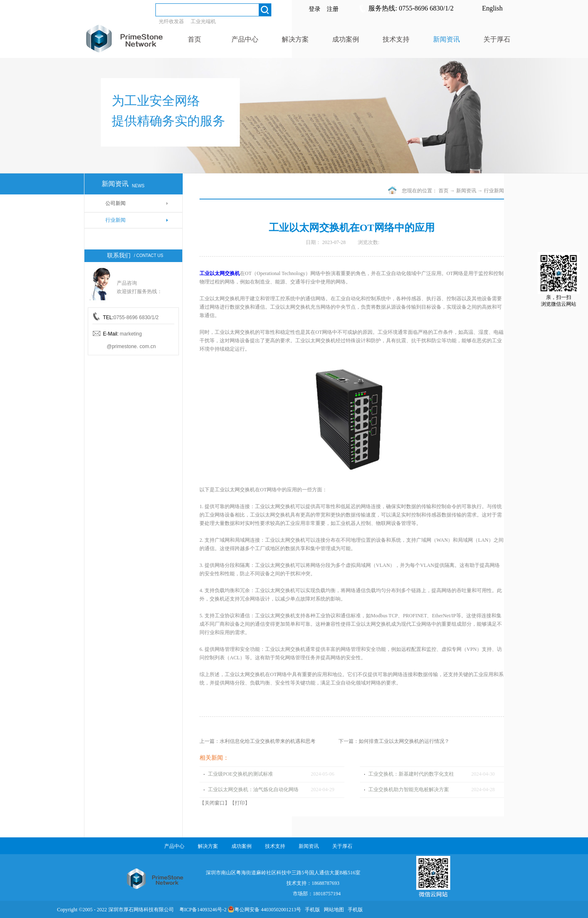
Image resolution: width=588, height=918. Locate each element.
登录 (315, 9)
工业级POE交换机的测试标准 (240, 774)
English (492, 8)
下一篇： (394, 741)
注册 (333, 9)
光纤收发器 (171, 21)
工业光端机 (203, 21)
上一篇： (257, 741)
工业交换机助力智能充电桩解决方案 (409, 789)
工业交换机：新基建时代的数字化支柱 (411, 774)
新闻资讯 (466, 191)
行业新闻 (494, 191)
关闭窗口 (215, 803)
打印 (240, 803)
